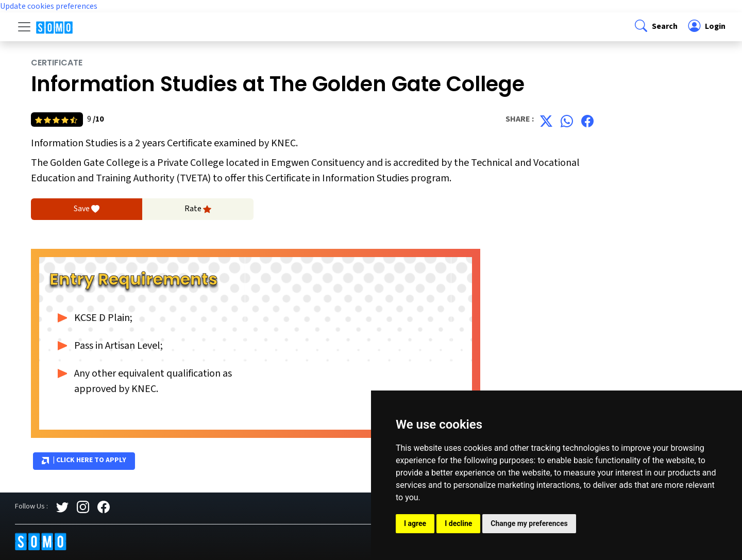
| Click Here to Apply (84, 461)
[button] (655, 27)
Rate (198, 209)
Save (87, 209)
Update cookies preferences (49, 6)
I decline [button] (458, 523)
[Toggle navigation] (24, 27)
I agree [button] (415, 523)
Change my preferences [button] (529, 523)
